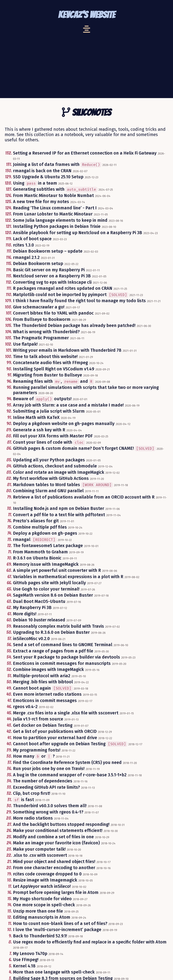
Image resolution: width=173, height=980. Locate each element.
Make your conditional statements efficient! (58, 831)
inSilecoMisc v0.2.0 (31, 639)
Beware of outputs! (42, 399)
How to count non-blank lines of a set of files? (60, 924)
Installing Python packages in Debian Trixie (57, 226)
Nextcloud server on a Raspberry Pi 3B (52, 276)
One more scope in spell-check (44, 905)
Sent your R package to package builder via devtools (66, 657)
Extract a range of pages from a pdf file (53, 651)
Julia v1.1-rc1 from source (38, 719)
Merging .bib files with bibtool (43, 682)
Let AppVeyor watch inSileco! (42, 886)
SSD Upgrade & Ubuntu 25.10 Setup (48, 177)
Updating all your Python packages (49, 460)
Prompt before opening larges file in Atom (56, 892)
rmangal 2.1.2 (26, 257)
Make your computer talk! (39, 849)
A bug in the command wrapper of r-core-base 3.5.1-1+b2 (70, 775)
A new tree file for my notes (41, 202)
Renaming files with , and (53, 381)
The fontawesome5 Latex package (48, 546)
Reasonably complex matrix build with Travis (58, 626)
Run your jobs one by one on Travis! (49, 769)
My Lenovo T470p (30, 954)
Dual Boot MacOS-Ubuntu (39, 601)
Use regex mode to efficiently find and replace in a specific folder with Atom (90, 942)
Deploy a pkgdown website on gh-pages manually (64, 424)
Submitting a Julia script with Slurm (49, 411)
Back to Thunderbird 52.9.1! (40, 936)
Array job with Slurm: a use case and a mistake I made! (68, 405)
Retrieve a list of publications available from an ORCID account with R (84, 497)
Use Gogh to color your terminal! (46, 589)
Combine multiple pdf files (40, 527)
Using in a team (35, 183)
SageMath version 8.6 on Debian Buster (53, 595)
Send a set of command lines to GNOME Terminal (63, 645)
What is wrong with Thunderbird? (46, 332)
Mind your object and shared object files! (54, 862)
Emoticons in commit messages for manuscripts (62, 663)
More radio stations (33, 818)
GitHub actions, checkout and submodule (55, 466)
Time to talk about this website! (45, 357)
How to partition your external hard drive (55, 738)
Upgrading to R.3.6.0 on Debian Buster (51, 632)
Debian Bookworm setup (38, 264)
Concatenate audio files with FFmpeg (50, 363)
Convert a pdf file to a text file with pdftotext (59, 515)
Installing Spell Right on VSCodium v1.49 (54, 369)
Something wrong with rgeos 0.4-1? (48, 812)
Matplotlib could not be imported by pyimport (71, 295)
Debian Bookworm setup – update (48, 251)
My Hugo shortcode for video (42, 899)
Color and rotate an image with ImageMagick (59, 472)
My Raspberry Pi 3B (32, 608)
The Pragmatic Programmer (41, 338)
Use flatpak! (25, 344)
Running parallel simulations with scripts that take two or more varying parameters (86, 390)
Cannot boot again (43, 688)
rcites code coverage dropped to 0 (47, 874)
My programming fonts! (37, 750)
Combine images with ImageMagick (48, 670)
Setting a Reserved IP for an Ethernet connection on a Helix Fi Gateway (85, 153)
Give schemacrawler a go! (39, 307)
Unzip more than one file (38, 911)
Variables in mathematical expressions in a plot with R (68, 577)
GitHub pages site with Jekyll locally (49, 583)
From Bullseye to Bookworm (42, 319)
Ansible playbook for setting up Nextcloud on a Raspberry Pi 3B (78, 233)
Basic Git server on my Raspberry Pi (49, 270)
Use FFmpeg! (26, 960)
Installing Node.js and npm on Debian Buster (59, 508)
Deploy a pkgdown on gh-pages (45, 533)
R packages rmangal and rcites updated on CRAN (63, 288)
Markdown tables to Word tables (63, 485)
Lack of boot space (32, 239)
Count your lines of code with (49, 442)
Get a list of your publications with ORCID (55, 731)
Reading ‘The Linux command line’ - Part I (55, 208)
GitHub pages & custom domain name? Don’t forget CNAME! (84, 448)
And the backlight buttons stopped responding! (61, 824)
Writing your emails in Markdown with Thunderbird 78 (67, 350)
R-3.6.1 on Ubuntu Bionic (37, 558)
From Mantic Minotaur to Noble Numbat (53, 196)
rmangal (35, 540)
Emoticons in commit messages (45, 701)
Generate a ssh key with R (39, 430)
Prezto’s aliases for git (36, 521)
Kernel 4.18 (24, 966)
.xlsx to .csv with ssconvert (40, 855)
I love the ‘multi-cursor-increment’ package (57, 930)
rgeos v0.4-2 (25, 707)
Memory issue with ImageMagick (46, 564)
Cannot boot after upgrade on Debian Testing (70, 744)
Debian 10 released (39, 620)
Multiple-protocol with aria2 (42, 676)
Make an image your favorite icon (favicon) (56, 843)
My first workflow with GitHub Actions (51, 478)
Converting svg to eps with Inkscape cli (52, 282)
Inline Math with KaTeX (36, 418)
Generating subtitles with (55, 189)
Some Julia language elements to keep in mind (60, 220)
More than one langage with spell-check (54, 972)
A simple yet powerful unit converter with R (57, 570)
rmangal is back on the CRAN (42, 171)
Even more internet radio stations (47, 694)
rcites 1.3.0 (23, 245)
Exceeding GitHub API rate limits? (46, 787)
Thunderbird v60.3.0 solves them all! (50, 806)
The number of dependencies (43, 781)
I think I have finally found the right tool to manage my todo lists (79, 301)
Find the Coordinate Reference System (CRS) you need (67, 763)
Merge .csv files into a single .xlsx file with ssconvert (66, 713)
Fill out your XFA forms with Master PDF (53, 436)
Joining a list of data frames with (57, 164)
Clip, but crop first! (32, 793)
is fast (23, 800)
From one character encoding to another (54, 868)
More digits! (25, 614)
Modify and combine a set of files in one (53, 837)
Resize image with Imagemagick (45, 880)
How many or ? (34, 756)
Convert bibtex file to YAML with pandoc (53, 313)
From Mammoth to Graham (40, 552)
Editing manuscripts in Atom (42, 917)
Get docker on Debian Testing (43, 725)
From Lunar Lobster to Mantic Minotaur (53, 214)
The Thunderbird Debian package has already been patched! (74, 326)
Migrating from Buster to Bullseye (48, 375)
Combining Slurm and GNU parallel (48, 491)
